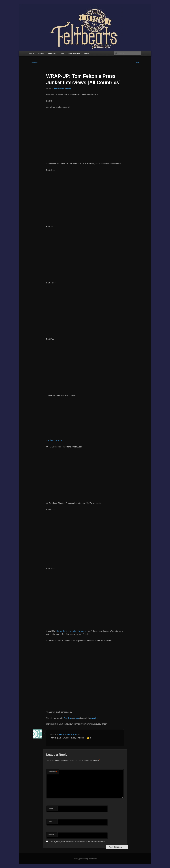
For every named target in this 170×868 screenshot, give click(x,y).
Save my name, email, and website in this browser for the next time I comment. (77, 842)
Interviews (52, 53)
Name (50, 808)
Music (62, 53)
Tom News (68, 718)
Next (139, 62)
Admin (69, 88)
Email (50, 821)
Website (51, 834)
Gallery (41, 53)
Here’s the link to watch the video (71, 631)
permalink (94, 718)
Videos (86, 53)
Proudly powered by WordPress (85, 859)
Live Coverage (74, 53)
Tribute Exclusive (56, 440)
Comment (53, 772)
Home (32, 53)
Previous (33, 62)
